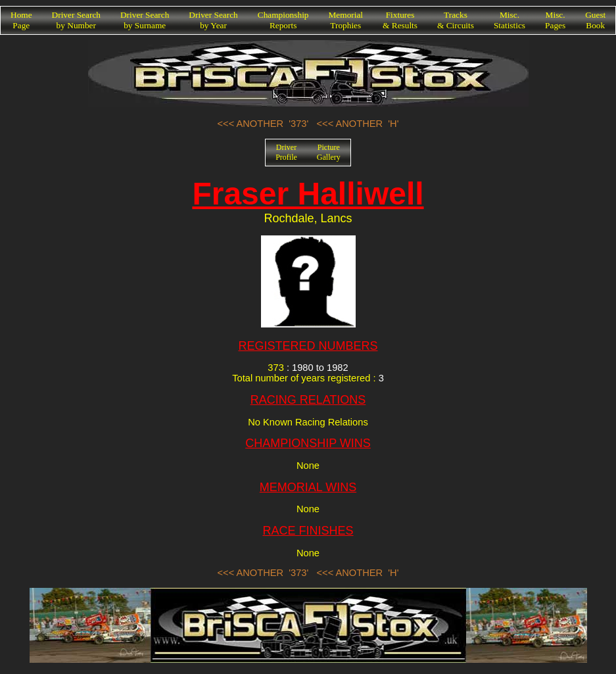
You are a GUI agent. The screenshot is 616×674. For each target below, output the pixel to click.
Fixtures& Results (400, 20)
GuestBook (595, 20)
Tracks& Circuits (456, 20)
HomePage (21, 20)
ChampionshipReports (283, 20)
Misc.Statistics (509, 20)
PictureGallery (329, 152)
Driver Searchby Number (76, 20)
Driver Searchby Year (213, 20)
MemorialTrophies (346, 20)
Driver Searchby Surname (145, 20)
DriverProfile (286, 152)
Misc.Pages (555, 20)
